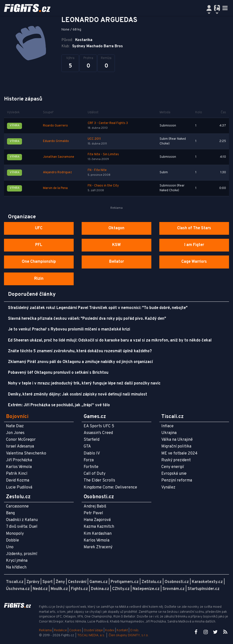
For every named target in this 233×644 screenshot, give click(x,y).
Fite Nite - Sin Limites (103, 154)
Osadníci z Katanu (22, 520)
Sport (48, 582)
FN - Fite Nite (97, 170)
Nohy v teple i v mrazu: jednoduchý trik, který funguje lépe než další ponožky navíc (84, 383)
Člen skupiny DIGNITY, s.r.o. (129, 635)
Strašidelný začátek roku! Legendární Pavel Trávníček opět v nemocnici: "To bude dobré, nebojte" (98, 308)
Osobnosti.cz (177, 582)
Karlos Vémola (19, 467)
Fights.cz (79, 589)
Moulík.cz (59, 589)
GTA (87, 446)
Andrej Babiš (95, 506)
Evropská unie (174, 474)
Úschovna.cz (18, 589)
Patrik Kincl (17, 474)
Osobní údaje (93, 630)
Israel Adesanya (20, 446)
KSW (116, 245)
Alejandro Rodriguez (57, 172)
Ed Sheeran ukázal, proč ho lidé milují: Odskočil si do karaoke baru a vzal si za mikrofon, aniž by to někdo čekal (110, 340)
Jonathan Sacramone (59, 157)
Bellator (116, 262)
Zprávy (33, 582)
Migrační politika (176, 446)
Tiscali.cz (15, 582)
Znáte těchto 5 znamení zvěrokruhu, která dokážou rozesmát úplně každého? (80, 351)
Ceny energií (173, 467)
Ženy (60, 582)
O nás (134, 630)
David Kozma (18, 480)
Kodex (110, 630)
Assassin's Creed (98, 433)
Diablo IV (92, 453)
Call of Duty (95, 474)
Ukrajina (169, 433)
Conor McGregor (21, 440)
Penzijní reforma (177, 480)
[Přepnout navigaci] (209, 8)
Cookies (75, 630)
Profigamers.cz (125, 582)
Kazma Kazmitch (99, 527)
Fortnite (91, 467)
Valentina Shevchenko (26, 453)
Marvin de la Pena (55, 188)
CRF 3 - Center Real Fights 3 (108, 123)
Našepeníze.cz (146, 589)
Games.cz (99, 582)
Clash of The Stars (194, 228)
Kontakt (123, 630)
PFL (39, 245)
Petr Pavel (93, 513)
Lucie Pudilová (19, 487)
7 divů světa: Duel (22, 527)
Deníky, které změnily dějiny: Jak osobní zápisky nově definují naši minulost (78, 394)
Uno (10, 547)
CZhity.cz (121, 589)
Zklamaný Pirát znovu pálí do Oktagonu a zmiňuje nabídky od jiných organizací (80, 362)
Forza (89, 460)
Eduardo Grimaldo (56, 141)
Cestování (77, 582)
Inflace (167, 426)
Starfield (92, 440)
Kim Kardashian (98, 534)
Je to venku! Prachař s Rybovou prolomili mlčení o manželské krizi (69, 329)
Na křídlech (16, 567)
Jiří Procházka (19, 460)
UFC (39, 228)
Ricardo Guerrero (55, 126)
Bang (10, 513)
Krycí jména (17, 561)
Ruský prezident (176, 460)
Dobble (12, 540)
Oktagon (116, 228)
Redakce (60, 630)
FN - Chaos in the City (103, 186)
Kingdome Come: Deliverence (110, 487)
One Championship (39, 262)
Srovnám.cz (174, 589)
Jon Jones (15, 433)
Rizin (39, 279)
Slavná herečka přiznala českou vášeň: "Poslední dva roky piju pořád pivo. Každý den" (87, 319)
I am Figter (194, 245)
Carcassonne (17, 506)
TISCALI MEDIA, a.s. (91, 635)
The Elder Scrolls (99, 480)
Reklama (45, 630)
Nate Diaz (15, 426)
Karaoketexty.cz (207, 582)
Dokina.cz (100, 589)
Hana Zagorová (97, 520)
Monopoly (15, 534)
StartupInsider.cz (204, 589)
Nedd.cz (40, 589)
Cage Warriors (194, 262)
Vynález (168, 487)
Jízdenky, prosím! (22, 554)
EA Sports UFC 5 (99, 426)
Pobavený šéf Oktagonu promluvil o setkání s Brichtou (58, 373)
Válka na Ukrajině (177, 440)
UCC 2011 (94, 139)
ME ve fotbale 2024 (179, 453)
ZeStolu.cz (152, 582)
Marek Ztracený (98, 547)
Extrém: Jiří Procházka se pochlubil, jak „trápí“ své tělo (59, 405)
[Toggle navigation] (225, 8)
